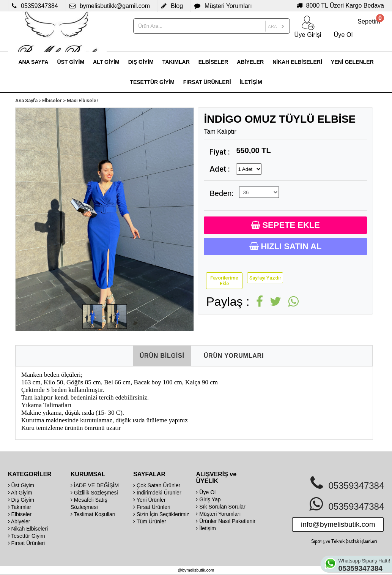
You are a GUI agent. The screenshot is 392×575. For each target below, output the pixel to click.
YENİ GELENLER (352, 62)
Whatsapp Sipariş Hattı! (365, 565)
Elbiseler (52, 100)
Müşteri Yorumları (218, 514)
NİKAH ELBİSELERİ (297, 62)
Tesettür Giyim (27, 536)
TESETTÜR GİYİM (152, 82)
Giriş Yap (208, 499)
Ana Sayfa (26, 100)
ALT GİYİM (106, 62)
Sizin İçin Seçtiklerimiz (161, 514)
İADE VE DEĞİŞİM (95, 485)
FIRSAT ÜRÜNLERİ (207, 82)
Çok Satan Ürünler (157, 485)
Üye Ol (206, 492)
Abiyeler (19, 521)
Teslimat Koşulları (93, 514)
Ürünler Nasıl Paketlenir (226, 521)
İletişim (206, 528)
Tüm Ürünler (150, 521)
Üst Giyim (21, 485)
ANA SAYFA (33, 62)
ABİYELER (250, 62)
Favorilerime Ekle (224, 281)
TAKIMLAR (176, 62)
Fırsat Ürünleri (27, 543)
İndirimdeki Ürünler (157, 493)
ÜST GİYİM (71, 62)
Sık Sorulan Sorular (220, 507)
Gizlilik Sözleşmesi (94, 493)
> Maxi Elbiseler (81, 100)
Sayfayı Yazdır (265, 278)
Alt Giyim (20, 493)
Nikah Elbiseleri (28, 529)
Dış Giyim (21, 500)
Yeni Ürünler (149, 500)
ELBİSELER (213, 62)
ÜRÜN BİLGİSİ (162, 356)
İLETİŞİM (251, 82)
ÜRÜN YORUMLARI (234, 356)
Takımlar (20, 507)
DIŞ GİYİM (141, 62)
